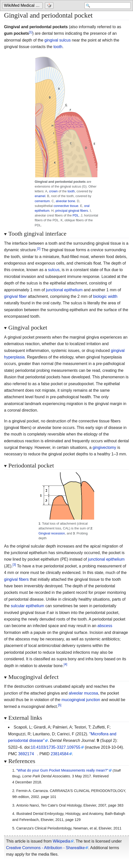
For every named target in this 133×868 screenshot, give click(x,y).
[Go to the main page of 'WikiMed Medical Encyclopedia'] (23, 6)
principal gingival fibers (72, 211)
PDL (76, 215)
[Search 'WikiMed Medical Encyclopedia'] (108, 6)
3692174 (26, 754)
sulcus (54, 270)
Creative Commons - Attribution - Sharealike (45, 848)
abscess (105, 626)
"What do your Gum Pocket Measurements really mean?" (62, 770)
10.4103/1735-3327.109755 (56, 747)
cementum (42, 201)
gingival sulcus (58, 40)
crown (53, 191)
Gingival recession (52, 533)
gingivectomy (104, 447)
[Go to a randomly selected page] (50, 6)
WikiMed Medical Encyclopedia (23, 5)
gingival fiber (15, 296)
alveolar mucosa (83, 693)
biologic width (105, 296)
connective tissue (66, 206)
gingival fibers (16, 579)
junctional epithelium (64, 290)
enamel (40, 196)
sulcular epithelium (28, 606)
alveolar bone (65, 201)
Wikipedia (61, 841)
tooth (58, 47)
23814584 (60, 754)
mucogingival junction (81, 700)
